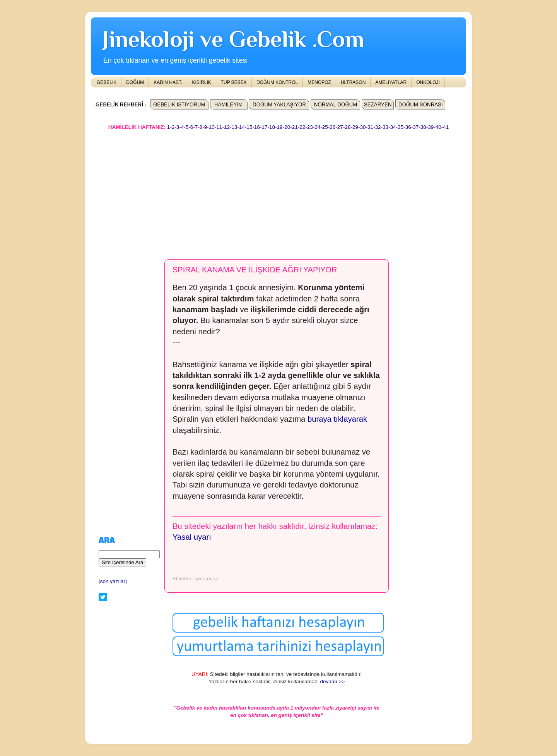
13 (234, 127)
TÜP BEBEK (234, 82)
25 (325, 127)
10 (212, 127)
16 (257, 127)
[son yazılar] (113, 581)
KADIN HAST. (168, 82)
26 (332, 127)
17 (265, 127)
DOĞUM (135, 82)
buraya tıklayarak (337, 419)
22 (302, 127)
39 (431, 127)
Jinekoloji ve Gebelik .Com (233, 39)
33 (385, 127)
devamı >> (332, 682)
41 (446, 127)
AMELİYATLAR (391, 82)
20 (287, 127)
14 (242, 127)
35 (401, 127)
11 (219, 127)
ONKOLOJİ (428, 82)
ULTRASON (353, 82)
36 (408, 127)
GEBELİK (107, 82)
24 (317, 127)
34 (393, 127)
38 (423, 127)
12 (227, 127)
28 (348, 127)
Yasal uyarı (192, 537)
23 (310, 127)
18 (272, 127)
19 (280, 127)
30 (363, 127)
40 (438, 127)
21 (295, 127)
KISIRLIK (201, 82)
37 (416, 127)
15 (249, 127)
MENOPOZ (319, 82)
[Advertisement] (278, 191)
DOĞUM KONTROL (277, 82)
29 (355, 127)
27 (340, 127)
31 (370, 127)
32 (378, 127)
